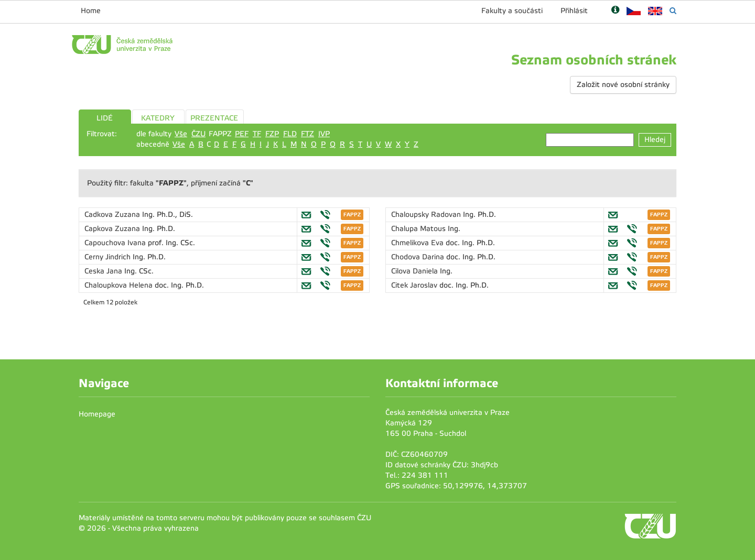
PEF (242, 134)
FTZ (308, 134)
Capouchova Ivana (116, 243)
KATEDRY (158, 118)
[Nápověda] (615, 11)
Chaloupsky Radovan (427, 215)
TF (257, 134)
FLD (290, 134)
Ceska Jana (104, 271)
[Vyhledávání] (673, 11)
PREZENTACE (214, 118)
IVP (324, 134)
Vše (181, 134)
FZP (272, 134)
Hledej (655, 140)
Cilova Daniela (416, 271)
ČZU (198, 134)
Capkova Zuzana (113, 229)
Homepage (97, 414)
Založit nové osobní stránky (623, 85)
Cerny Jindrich (109, 257)
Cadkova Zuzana (113, 215)
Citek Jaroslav (415, 285)
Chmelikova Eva (418, 243)
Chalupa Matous (419, 229)
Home (91, 11)
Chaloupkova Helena (120, 285)
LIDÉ (105, 118)
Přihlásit (574, 11)
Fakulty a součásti (512, 11)
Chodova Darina (419, 257)
